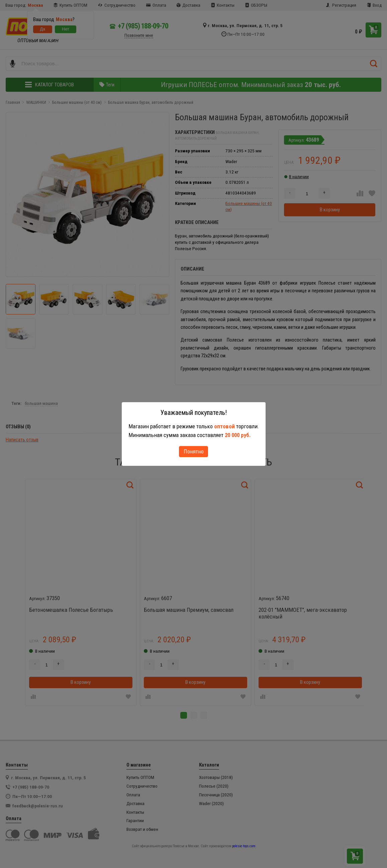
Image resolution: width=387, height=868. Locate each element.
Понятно (194, 451)
